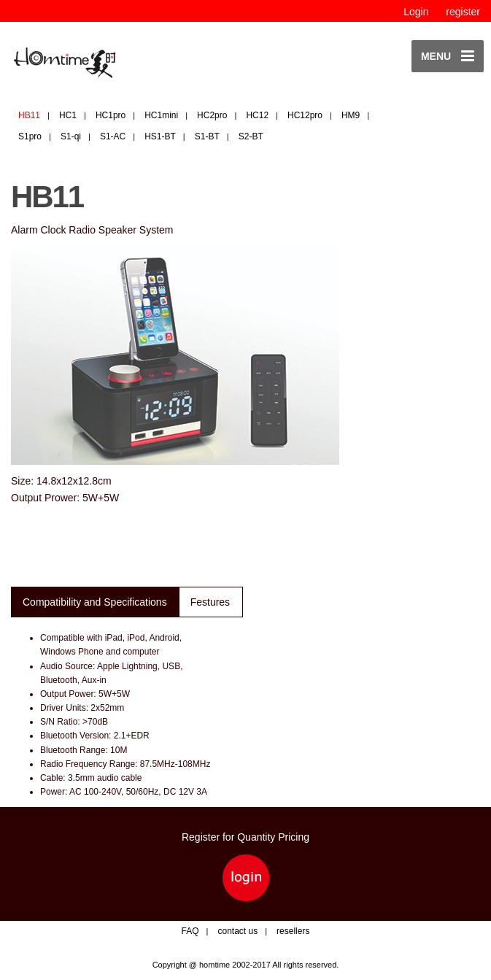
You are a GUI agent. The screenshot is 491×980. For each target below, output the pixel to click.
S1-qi (71, 136)
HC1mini (161, 115)
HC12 (257, 115)
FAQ (190, 931)
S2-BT (251, 136)
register (463, 12)
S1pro (30, 136)
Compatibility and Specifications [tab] (95, 602)
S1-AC (113, 136)
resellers (293, 931)
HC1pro (111, 115)
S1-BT (207, 136)
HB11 (29, 115)
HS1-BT (160, 136)
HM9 (351, 115)
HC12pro (305, 115)
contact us (237, 931)
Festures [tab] (210, 602)
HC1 (68, 115)
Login (416, 12)
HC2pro (212, 115)
